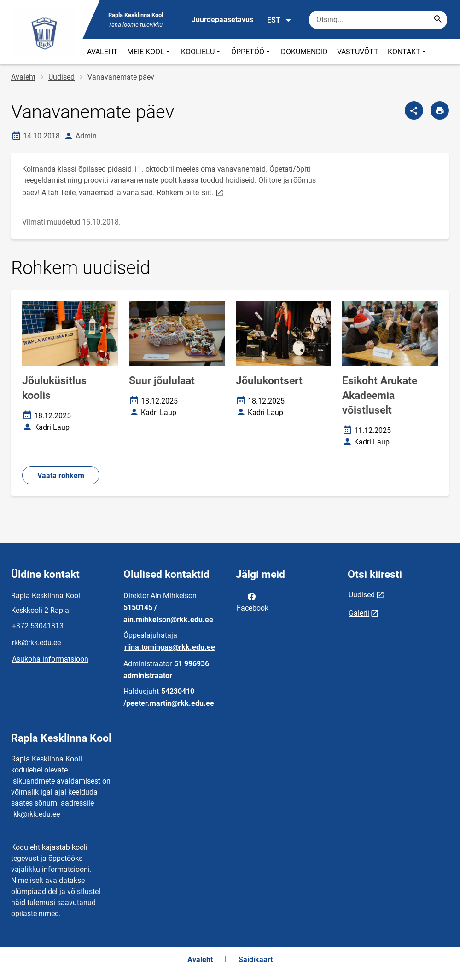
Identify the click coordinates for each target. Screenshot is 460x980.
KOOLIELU (201, 52)
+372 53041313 (38, 626)
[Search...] (438, 20)
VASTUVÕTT (358, 52)
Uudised (61, 77)
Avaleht (23, 77)
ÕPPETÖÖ (251, 52)
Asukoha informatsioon (50, 659)
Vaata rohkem (61, 476)
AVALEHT (102, 52)
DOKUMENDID (304, 52)
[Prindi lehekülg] (440, 110)
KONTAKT (408, 52)
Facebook (253, 601)
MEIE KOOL (149, 52)
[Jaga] (414, 110)
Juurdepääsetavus (222, 20)
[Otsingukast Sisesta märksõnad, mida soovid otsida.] (378, 20)
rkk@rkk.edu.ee (36, 643)
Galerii (359, 613)
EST (279, 20)
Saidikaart (256, 960)
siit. (213, 192)
